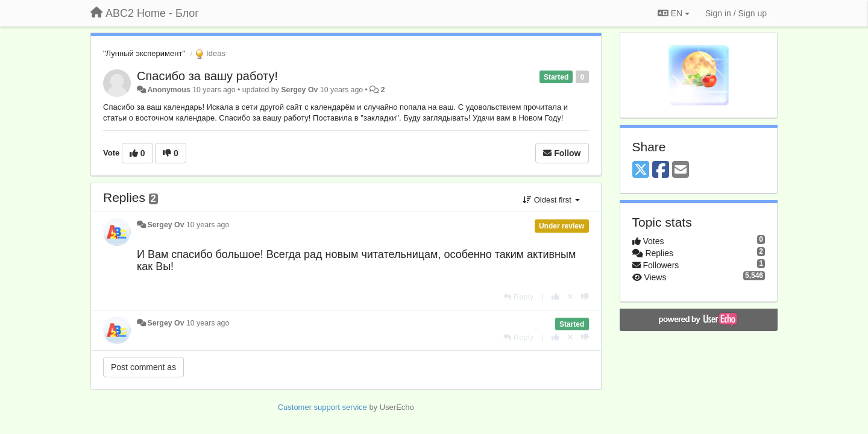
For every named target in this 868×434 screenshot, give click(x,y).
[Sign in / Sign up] (736, 13)
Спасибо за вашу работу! (207, 76)
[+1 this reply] (555, 297)
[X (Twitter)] (641, 170)
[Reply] (518, 297)
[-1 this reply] (585, 297)
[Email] (681, 170)
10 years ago (208, 225)
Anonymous (168, 90)
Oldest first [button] (551, 200)
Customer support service (322, 407)
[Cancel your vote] (570, 297)
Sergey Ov (299, 90)
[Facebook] (661, 170)
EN (674, 13)
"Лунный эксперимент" (144, 53)
